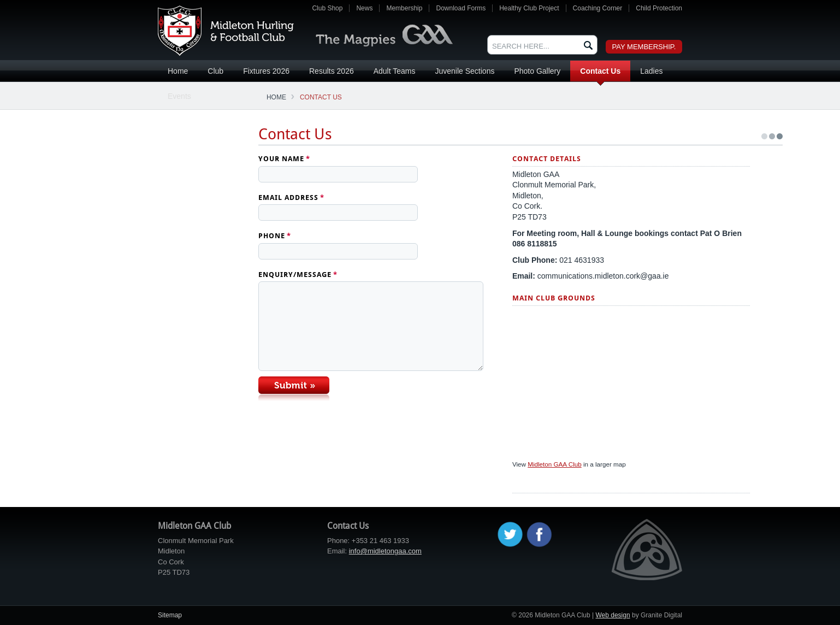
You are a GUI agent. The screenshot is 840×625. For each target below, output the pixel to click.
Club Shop (327, 8)
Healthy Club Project (529, 8)
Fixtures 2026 (266, 71)
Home (178, 71)
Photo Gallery (537, 71)
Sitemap (170, 615)
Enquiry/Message (298, 275)
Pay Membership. (644, 47)
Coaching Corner (598, 8)
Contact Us (600, 71)
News (364, 8)
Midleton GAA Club (226, 31)
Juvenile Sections (465, 71)
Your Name (284, 159)
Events (179, 96)
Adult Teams (395, 71)
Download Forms (461, 8)
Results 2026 (332, 71)
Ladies (651, 71)
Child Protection (659, 8)
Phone (275, 236)
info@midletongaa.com (385, 551)
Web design (613, 615)
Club (215, 71)
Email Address (291, 197)
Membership (404, 8)
